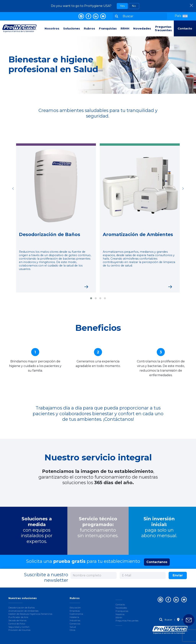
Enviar (178, 575)
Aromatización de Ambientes (23, 611)
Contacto (185, 28)
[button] (181, 16)
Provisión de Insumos (19, 630)
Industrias (75, 620)
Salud (73, 627)
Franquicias (108, 28)
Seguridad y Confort (19, 627)
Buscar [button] (166, 620)
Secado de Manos (17, 620)
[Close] (191, 5)
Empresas (75, 611)
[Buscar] (144, 16)
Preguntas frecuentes (163, 28)
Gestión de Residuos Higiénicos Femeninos (30, 614)
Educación (75, 608)
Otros (72, 630)
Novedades (142, 28)
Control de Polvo (17, 624)
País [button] (182, 620)
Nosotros (52, 28)
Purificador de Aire (18, 617)
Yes (122, 6)
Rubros (89, 28)
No (134, 6)
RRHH (125, 28)
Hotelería (74, 617)
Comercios (75, 624)
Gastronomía (76, 614)
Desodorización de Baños (22, 608)
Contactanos (157, 562)
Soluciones (72, 28)
